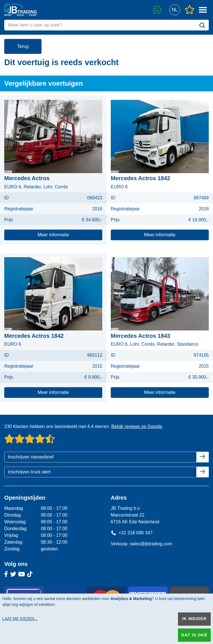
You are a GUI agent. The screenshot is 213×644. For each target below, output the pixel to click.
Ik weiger (194, 619)
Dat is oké (194, 635)
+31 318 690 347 (132, 533)
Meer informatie (53, 235)
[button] (175, 10)
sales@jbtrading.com (151, 544)
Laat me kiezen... (20, 619)
